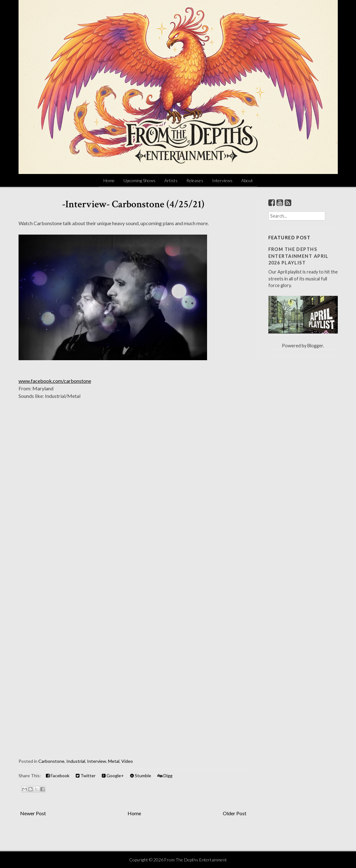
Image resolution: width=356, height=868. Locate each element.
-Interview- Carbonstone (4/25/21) (133, 204)
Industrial (76, 761)
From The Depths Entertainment (196, 860)
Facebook (58, 776)
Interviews (222, 180)
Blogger (315, 346)
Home (109, 180)
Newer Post (33, 813)
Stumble (141, 776)
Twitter (86, 776)
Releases (195, 180)
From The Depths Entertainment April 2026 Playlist (298, 256)
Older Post (235, 813)
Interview (97, 761)
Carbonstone (51, 761)
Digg (165, 776)
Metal (114, 761)
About (247, 180)
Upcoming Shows (140, 180)
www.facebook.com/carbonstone (55, 381)
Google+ (113, 776)
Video (127, 761)
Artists (171, 180)
